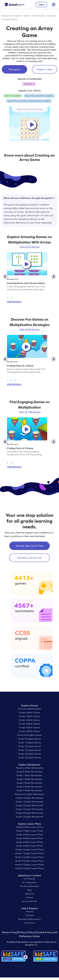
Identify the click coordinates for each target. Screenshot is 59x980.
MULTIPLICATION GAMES (39, 96)
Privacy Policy (27, 932)
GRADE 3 (29, 84)
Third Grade (38, 16)
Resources (7, 16)
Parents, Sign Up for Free (29, 546)
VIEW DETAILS (14, 302)
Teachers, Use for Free (29, 558)
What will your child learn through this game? (29, 198)
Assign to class (44, 69)
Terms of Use (10, 932)
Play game (14, 69)
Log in (41, 5)
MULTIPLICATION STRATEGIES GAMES (29, 101)
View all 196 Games (29, 412)
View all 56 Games (29, 329)
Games (18, 16)
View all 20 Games (29, 247)
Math (27, 16)
